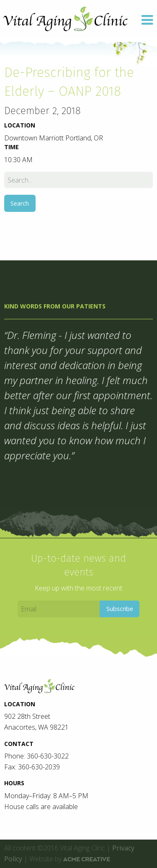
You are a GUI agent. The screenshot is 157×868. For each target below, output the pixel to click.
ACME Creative (87, 859)
